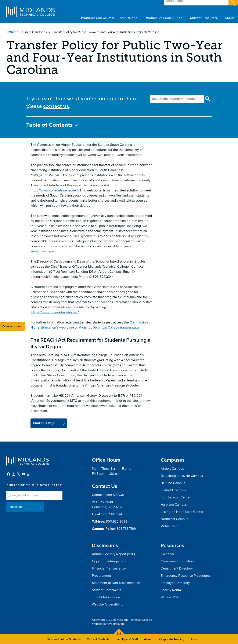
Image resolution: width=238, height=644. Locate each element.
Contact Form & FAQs (108, 495)
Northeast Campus (174, 519)
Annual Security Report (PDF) (113, 554)
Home (11, 32)
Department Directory (177, 569)
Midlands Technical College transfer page (109, 328)
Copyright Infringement (109, 561)
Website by (108, 624)
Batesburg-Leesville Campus (182, 476)
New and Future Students (64, 639)
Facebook (8, 474)
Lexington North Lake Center (182, 512)
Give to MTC (192, 4)
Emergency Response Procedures (186, 576)
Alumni (149, 639)
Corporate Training (172, 639)
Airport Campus (172, 469)
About (229, 18)
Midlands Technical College (30, 12)
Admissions (129, 18)
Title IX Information (106, 597)
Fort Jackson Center (176, 498)
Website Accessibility (108, 605)
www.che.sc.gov (42, 251)
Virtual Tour (169, 526)
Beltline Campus (173, 483)
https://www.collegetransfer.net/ (54, 190)
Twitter (19, 474)
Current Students (98, 639)
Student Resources (204, 18)
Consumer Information (177, 561)
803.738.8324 (112, 515)
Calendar (167, 554)
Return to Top (14, 326)
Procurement (101, 576)
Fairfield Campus (173, 490)
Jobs (194, 639)
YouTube (24, 474)
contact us (56, 106)
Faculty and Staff (127, 639)
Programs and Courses (98, 18)
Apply (218, 4)
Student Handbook (34, 32)
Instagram (14, 474)
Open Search (233, 4)
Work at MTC (170, 597)
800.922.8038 (117, 522)
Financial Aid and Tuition (164, 18)
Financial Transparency (109, 569)
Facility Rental (171, 590)
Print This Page (45, 423)
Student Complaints (107, 590)
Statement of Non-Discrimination (116, 583)
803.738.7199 (126, 529)
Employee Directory (175, 583)
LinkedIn (29, 474)
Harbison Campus (174, 505)
